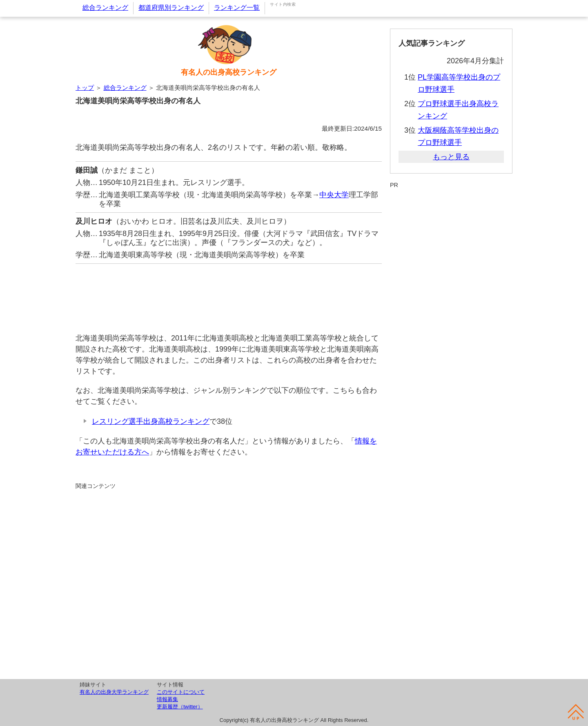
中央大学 (334, 195)
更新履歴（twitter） (180, 707)
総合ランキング (105, 8)
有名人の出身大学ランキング (114, 692)
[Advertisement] (229, 294)
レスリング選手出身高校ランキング (151, 421)
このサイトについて (181, 692)
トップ (85, 88)
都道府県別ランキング (171, 8)
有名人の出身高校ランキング (229, 72)
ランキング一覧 (237, 8)
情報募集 (167, 699)
